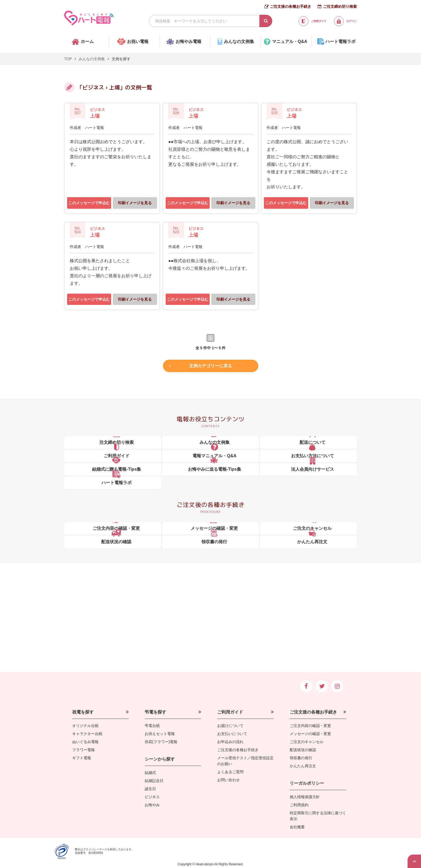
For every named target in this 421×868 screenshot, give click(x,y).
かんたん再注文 (303, 766)
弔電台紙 (152, 726)
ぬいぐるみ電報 (85, 742)
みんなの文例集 (92, 59)
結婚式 (150, 773)
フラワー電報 (84, 750)
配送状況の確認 (303, 750)
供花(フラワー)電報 (161, 742)
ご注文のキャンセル (307, 742)
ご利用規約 (299, 805)
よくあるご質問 (230, 772)
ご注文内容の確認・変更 (310, 726)
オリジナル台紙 (85, 726)
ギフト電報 (82, 758)
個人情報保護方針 (305, 797)
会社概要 (297, 827)
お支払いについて (232, 734)
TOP (68, 59)
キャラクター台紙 (87, 734)
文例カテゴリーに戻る (210, 365)
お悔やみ (152, 805)
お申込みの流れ (230, 742)
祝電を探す (83, 712)
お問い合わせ (228, 780)
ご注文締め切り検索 (340, 6)
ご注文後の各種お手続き (291, 6)
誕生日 (150, 789)
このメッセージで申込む (89, 203)
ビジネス (152, 797)
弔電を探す (155, 712)
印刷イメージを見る (135, 203)
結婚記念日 (154, 781)
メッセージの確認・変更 (310, 734)
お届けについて (230, 726)
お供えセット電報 (160, 734)
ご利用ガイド (230, 712)
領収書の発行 (301, 758)
